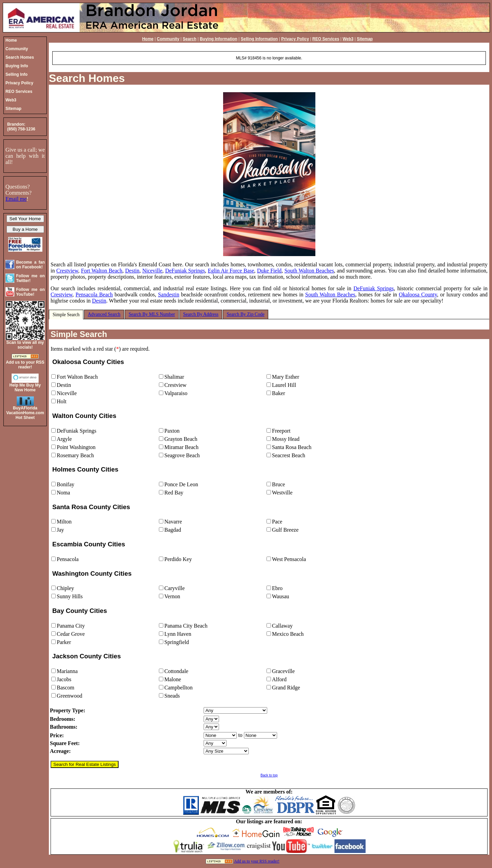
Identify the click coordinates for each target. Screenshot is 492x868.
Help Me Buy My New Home (25, 388)
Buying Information (219, 39)
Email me (16, 199)
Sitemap (365, 39)
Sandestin (168, 295)
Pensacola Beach (94, 295)
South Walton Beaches (309, 271)
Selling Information (259, 39)
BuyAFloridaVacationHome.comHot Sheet (25, 413)
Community (168, 39)
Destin (132, 271)
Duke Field (269, 271)
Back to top (269, 775)
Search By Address (201, 314)
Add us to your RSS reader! (257, 861)
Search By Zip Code (245, 314)
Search (190, 39)
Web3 (348, 39)
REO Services (326, 39)
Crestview (67, 271)
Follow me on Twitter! (30, 278)
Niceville (152, 271)
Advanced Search (104, 314)
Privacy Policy (295, 39)
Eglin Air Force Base (231, 271)
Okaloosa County (418, 295)
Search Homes (87, 78)
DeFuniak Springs (185, 271)
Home (148, 39)
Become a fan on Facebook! (30, 265)
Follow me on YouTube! (30, 292)
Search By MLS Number (152, 314)
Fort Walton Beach (102, 271)
